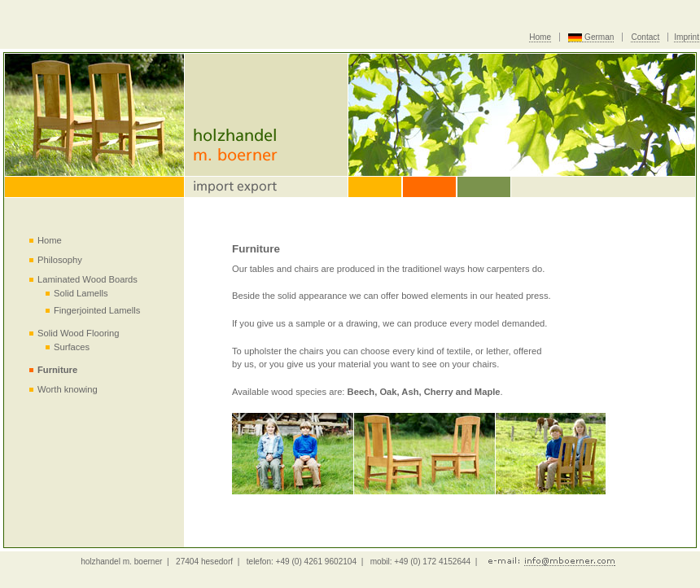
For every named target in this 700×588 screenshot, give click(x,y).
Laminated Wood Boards (87, 279)
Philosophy (60, 260)
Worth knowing (68, 389)
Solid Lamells (81, 293)
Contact (645, 37)
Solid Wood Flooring (79, 333)
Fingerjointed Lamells (97, 310)
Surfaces (72, 347)
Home (540, 37)
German (599, 37)
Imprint (687, 37)
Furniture (57, 370)
